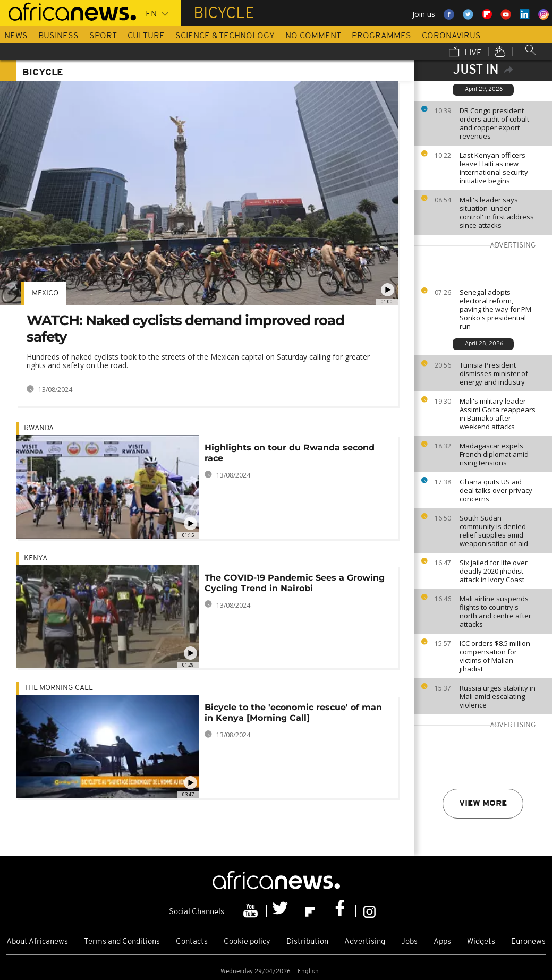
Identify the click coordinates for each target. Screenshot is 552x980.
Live (465, 53)
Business (58, 36)
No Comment (313, 36)
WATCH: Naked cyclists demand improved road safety (185, 329)
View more (483, 804)
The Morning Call (58, 688)
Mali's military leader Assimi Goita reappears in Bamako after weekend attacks (498, 414)
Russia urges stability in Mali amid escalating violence (498, 696)
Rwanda (39, 428)
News (16, 36)
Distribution (307, 942)
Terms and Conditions (122, 942)
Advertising (365, 942)
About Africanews (37, 942)
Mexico (45, 293)
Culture (146, 36)
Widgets (481, 942)
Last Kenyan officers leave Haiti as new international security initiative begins (494, 168)
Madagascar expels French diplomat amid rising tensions (494, 454)
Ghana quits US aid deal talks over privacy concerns (496, 490)
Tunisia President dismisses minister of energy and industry (494, 373)
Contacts (192, 942)
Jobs (409, 942)
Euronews (528, 942)
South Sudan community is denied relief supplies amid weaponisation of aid (494, 531)
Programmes (381, 36)
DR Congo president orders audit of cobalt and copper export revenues (494, 123)
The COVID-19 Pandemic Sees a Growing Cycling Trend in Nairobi (295, 583)
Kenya (36, 559)
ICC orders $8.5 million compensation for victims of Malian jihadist (495, 656)
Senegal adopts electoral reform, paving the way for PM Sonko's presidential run (495, 309)
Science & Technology (225, 36)
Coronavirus (451, 36)
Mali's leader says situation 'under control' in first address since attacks (497, 212)
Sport (103, 36)
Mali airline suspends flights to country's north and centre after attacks (495, 611)
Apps (442, 942)
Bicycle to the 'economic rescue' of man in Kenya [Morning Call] (293, 713)
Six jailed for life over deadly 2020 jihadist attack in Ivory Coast (494, 571)
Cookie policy (247, 942)
